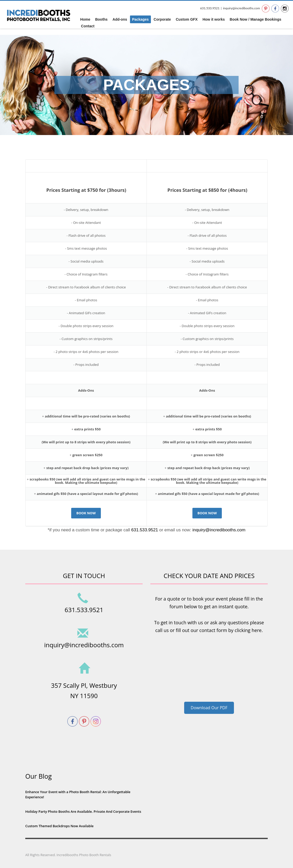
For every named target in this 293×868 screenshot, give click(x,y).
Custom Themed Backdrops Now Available (59, 826)
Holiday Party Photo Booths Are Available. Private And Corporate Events (83, 811)
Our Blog (39, 776)
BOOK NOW (86, 513)
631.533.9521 (210, 8)
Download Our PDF (209, 708)
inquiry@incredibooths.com (241, 8)
